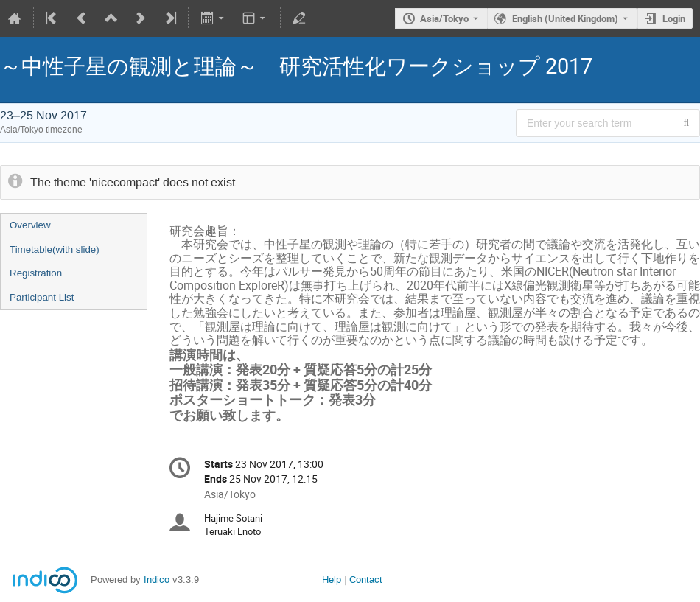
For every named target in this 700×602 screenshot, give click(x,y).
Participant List (42, 297)
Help (332, 580)
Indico (157, 580)
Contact (366, 580)
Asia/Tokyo (444, 18)
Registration (36, 273)
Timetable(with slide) (55, 249)
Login (674, 18)
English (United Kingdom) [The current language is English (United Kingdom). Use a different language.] (565, 18)
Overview (30, 225)
